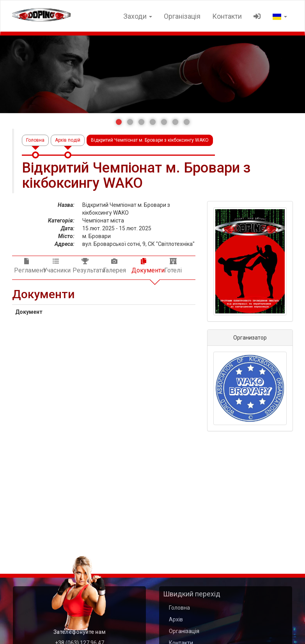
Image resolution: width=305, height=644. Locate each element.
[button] (119, 122)
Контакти (227, 16)
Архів (176, 619)
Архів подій (68, 140)
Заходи (138, 16)
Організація (182, 16)
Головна (35, 140)
